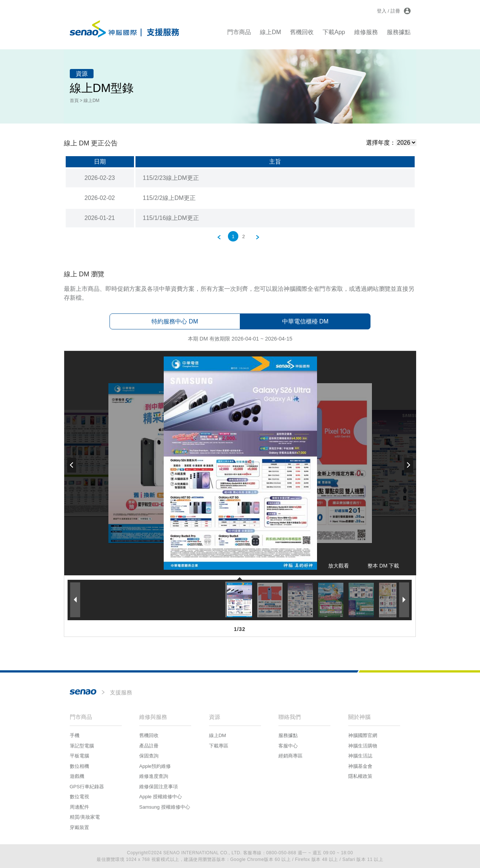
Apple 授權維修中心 (161, 797)
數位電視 (79, 797)
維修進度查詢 (154, 776)
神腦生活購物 (363, 746)
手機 (75, 735)
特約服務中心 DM (175, 321)
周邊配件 (79, 807)
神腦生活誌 (360, 756)
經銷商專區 (290, 756)
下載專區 (219, 746)
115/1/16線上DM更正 (171, 218)
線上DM (270, 32)
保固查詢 (149, 756)
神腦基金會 (360, 766)
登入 (382, 11)
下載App (334, 32)
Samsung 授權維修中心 (165, 807)
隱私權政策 (360, 776)
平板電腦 (79, 756)
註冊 (395, 11)
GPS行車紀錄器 (87, 787)
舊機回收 (302, 32)
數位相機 (79, 766)
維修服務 (366, 32)
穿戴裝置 (79, 827)
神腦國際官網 (363, 735)
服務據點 (399, 32)
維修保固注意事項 (159, 787)
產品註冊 (149, 746)
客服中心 (288, 746)
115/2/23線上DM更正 (171, 178)
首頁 (74, 101)
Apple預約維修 (155, 766)
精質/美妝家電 (85, 817)
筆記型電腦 (82, 746)
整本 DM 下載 (383, 566)
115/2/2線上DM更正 (169, 198)
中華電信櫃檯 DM (305, 321)
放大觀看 (339, 566)
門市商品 (239, 32)
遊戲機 (77, 776)
